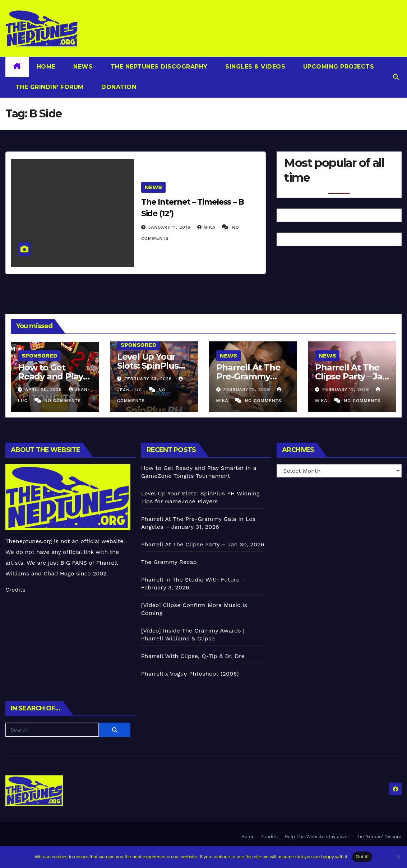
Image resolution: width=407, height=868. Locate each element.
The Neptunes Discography (158, 67)
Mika (207, 227)
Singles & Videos (255, 67)
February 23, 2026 (149, 379)
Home (46, 67)
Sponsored (39, 356)
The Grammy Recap (169, 562)
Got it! (362, 857)
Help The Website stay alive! (317, 837)
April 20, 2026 (44, 389)
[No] (398, 857)
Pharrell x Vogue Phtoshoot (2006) (190, 674)
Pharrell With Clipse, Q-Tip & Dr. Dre (193, 656)
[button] (396, 77)
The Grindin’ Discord (379, 837)
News (82, 67)
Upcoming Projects (337, 67)
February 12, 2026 (247, 389)
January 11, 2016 (170, 227)
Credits (15, 590)
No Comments (63, 401)
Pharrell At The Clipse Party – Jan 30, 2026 (351, 376)
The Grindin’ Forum (48, 87)
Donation (118, 87)
